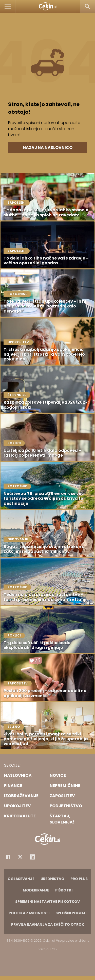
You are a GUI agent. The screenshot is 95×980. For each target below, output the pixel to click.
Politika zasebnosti (29, 913)
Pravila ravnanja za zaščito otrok (48, 924)
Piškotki (64, 890)
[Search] (87, 6)
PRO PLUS (79, 879)
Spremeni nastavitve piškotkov (48, 902)
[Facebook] (8, 857)
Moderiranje (36, 890)
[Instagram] (32, 857)
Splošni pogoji (71, 913)
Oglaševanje (21, 879)
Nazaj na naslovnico (48, 148)
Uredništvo (52, 879)
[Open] (8, 6)
